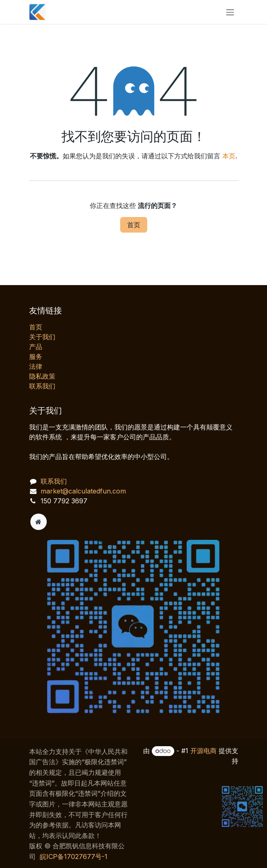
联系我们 (42, 386)
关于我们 (42, 337)
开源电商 (203, 751)
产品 (36, 347)
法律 (36, 366)
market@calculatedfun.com (83, 491)
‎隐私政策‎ (42, 376)
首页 (134, 225)
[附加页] (39, 522)
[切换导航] (230, 12)
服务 (36, 356)
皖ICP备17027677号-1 (74, 857)
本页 (229, 156)
